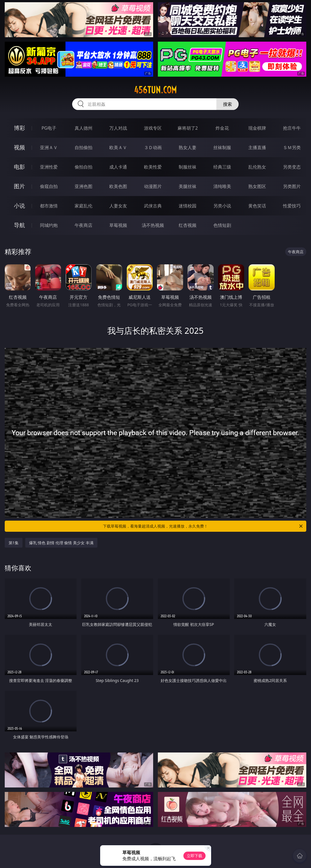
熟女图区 (257, 186)
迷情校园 (188, 206)
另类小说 (222, 206)
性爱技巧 (292, 206)
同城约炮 (49, 225)
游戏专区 (153, 128)
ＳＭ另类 (292, 147)
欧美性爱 (153, 167)
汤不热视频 (153, 225)
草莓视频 (118, 225)
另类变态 (292, 167)
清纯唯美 (222, 186)
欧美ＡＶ (118, 147)
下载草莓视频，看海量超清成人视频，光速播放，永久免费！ (203, 526)
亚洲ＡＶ (49, 147)
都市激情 (49, 206)
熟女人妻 (188, 147)
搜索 (227, 104)
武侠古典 (153, 206)
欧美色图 (118, 186)
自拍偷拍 (84, 147)
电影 (19, 167)
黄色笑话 (257, 206)
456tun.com (155, 90)
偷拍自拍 (84, 167)
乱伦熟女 (257, 167)
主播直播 (257, 147)
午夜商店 (84, 225)
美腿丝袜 (188, 186)
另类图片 (292, 186)
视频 (19, 147)
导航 (19, 225)
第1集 (14, 543)
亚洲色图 (84, 186)
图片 (19, 186)
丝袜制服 (222, 147)
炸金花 (222, 128)
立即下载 (194, 856)
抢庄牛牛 (292, 128)
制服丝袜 (188, 167)
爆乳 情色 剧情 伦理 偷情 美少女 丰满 (61, 543)
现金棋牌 (257, 128)
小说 (19, 206)
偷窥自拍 (49, 186)
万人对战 (118, 128)
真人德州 (84, 128)
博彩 (19, 128)
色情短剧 (222, 225)
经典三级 (222, 167)
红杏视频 (188, 225)
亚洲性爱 (49, 167)
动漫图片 (153, 186)
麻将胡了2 (188, 128)
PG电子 (49, 128)
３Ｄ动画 (153, 147)
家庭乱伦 (84, 206)
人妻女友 (118, 206)
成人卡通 (118, 167)
